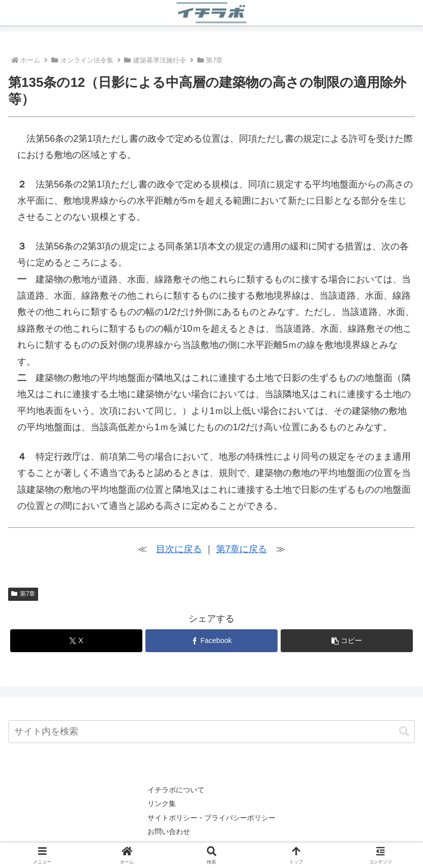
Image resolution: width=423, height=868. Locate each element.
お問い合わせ (169, 831)
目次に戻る (179, 549)
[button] (347, 641)
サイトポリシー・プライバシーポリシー (211, 818)
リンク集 (162, 803)
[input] (211, 732)
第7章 (23, 594)
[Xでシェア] (76, 641)
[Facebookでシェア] (211, 641)
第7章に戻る (241, 549)
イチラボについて (176, 790)
